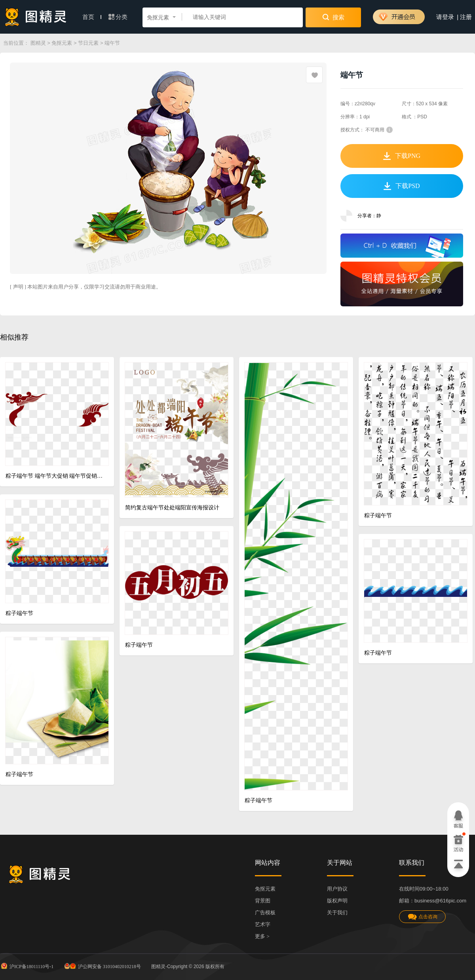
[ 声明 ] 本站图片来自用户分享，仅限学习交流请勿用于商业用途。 (85, 287)
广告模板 (265, 913)
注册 (466, 17)
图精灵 (38, 43)
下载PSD (402, 186)
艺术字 (263, 924)
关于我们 (337, 913)
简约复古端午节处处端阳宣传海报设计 (172, 508)
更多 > (262, 936)
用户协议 (337, 889)
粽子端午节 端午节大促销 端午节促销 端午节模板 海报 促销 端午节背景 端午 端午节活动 (54, 476)
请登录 (445, 17)
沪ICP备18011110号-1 (27, 966)
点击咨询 (422, 917)
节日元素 (88, 43)
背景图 (263, 901)
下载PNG (402, 156)
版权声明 (337, 901)
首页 (92, 17)
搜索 (333, 17)
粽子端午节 (258, 801)
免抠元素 (62, 43)
